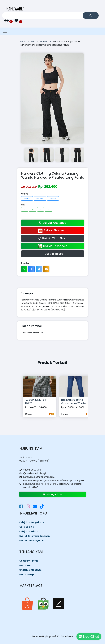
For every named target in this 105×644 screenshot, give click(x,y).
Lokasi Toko (26, 565)
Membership (27, 574)
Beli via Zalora (52, 254)
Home (26, 42)
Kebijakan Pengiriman (32, 522)
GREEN (53, 198)
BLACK (27, 198)
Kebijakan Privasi (29, 531)
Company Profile (29, 561)
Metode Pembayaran (31, 541)
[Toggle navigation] (5, 31)
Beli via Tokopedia (53, 246)
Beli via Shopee (53, 231)
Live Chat (88, 637)
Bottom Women (42, 42)
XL (49, 209)
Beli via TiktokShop (52, 238)
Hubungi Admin (53, 494)
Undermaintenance (31, 570)
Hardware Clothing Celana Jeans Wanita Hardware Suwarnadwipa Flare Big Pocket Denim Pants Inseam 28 (76, 402)
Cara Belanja (27, 527)
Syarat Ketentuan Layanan (35, 536)
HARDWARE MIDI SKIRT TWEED (37, 402)
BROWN (40, 198)
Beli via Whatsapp (53, 223)
